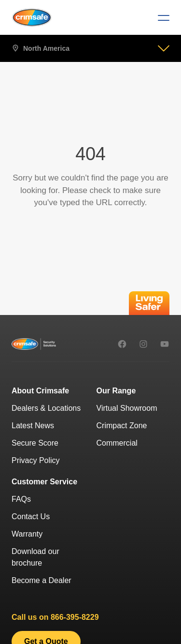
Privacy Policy (36, 460)
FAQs (21, 499)
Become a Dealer (42, 580)
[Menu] (160, 17)
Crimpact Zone (122, 426)
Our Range (116, 391)
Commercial (117, 443)
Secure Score (35, 443)
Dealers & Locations (46, 408)
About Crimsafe (40, 391)
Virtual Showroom (127, 408)
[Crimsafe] (32, 17)
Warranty (27, 534)
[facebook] (122, 344)
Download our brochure (35, 557)
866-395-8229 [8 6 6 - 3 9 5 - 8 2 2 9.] (75, 617)
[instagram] (143, 344)
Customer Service (44, 482)
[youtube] (165, 344)
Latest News (33, 426)
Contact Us (31, 517)
